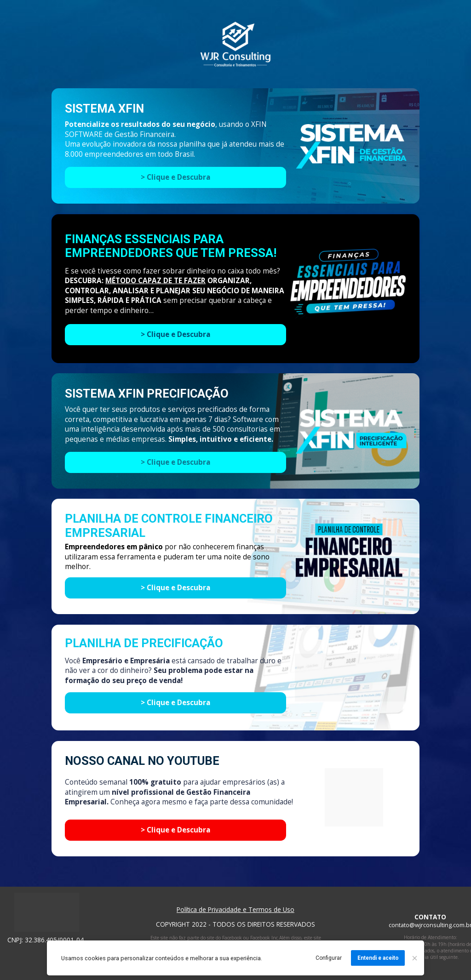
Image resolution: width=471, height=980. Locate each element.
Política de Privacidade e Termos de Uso (235, 909)
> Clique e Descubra (175, 334)
